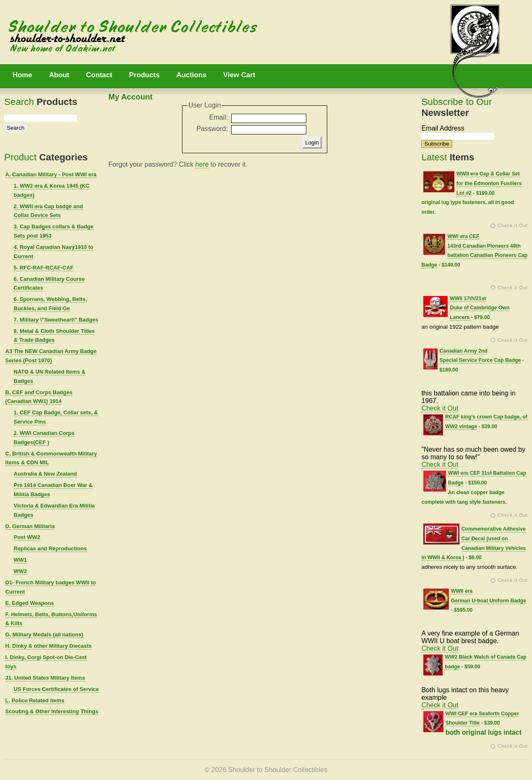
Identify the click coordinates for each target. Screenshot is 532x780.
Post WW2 (27, 537)
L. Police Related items (35, 700)
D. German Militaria (30, 526)
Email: (218, 117)
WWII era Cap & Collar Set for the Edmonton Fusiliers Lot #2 (489, 183)
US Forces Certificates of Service (56, 689)
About (59, 75)
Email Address (443, 128)
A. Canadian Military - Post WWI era (51, 174)
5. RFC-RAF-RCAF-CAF (44, 268)
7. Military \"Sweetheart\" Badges (56, 320)
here (202, 164)
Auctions (191, 75)
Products (145, 75)
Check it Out (513, 225)
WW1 (21, 560)
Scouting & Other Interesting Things (52, 711)
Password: (212, 129)
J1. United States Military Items (45, 678)
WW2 (21, 571)
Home (22, 75)
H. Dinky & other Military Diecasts (49, 646)
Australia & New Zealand (46, 474)
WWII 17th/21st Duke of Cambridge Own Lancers (480, 308)
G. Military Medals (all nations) (44, 635)
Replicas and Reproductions (50, 548)
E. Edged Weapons (30, 603)
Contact (99, 75)
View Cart (239, 75)
